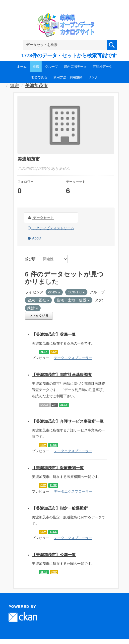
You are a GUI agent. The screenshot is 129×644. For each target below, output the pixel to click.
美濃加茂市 (36, 86)
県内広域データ (75, 67)
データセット (41, 218)
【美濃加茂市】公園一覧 (54, 555)
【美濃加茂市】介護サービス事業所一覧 (68, 421)
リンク (93, 77)
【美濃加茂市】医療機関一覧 (58, 468)
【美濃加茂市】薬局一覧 (54, 334)
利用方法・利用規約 (68, 77)
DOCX (44, 405)
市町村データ (102, 67)
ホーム (22, 67)
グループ (52, 67)
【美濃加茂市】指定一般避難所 (60, 508)
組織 (36, 67)
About (34, 238)
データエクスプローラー (73, 358)
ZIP (54, 405)
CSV (54, 352)
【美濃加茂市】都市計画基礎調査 (62, 375)
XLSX (44, 352)
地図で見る (39, 77)
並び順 (30, 259)
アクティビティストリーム (51, 228)
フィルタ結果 (39, 316)
